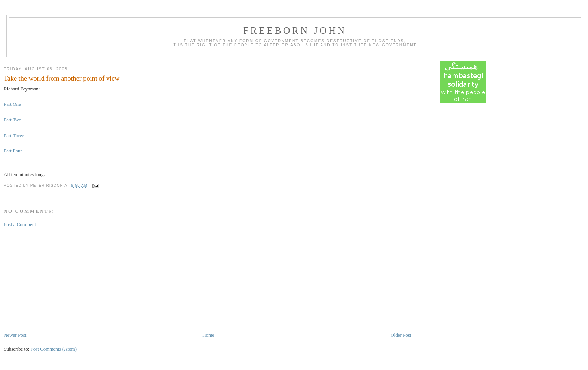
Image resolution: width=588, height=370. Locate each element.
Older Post (401, 335)
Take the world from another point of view (62, 78)
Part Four (13, 151)
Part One (12, 104)
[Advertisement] (60, 279)
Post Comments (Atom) (54, 349)
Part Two (13, 120)
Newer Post (15, 335)
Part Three (14, 135)
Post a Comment (20, 224)
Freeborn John (295, 30)
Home (208, 335)
